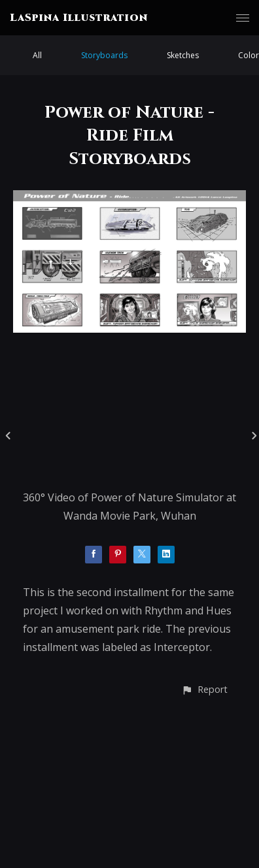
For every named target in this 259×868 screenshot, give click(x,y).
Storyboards (104, 55)
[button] (204, 689)
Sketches (183, 55)
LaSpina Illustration (79, 18)
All (37, 55)
